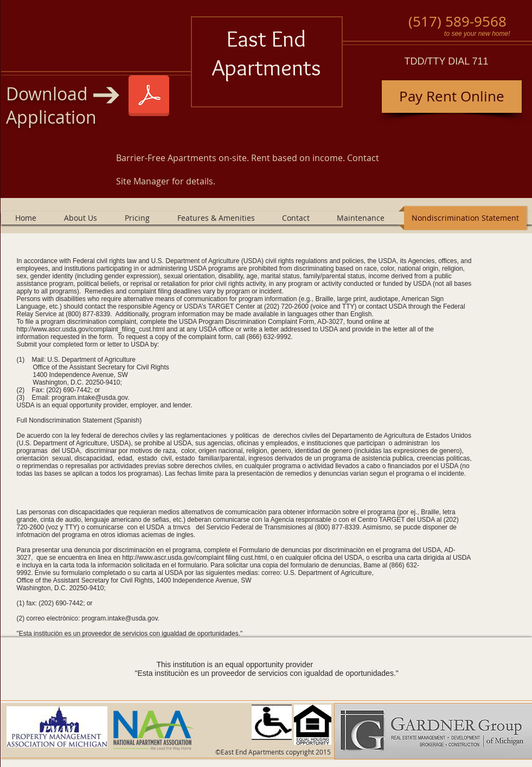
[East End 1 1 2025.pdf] (149, 97)
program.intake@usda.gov (89, 398)
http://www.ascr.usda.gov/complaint (173, 558)
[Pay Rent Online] (452, 97)
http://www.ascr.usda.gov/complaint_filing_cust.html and (97, 329)
